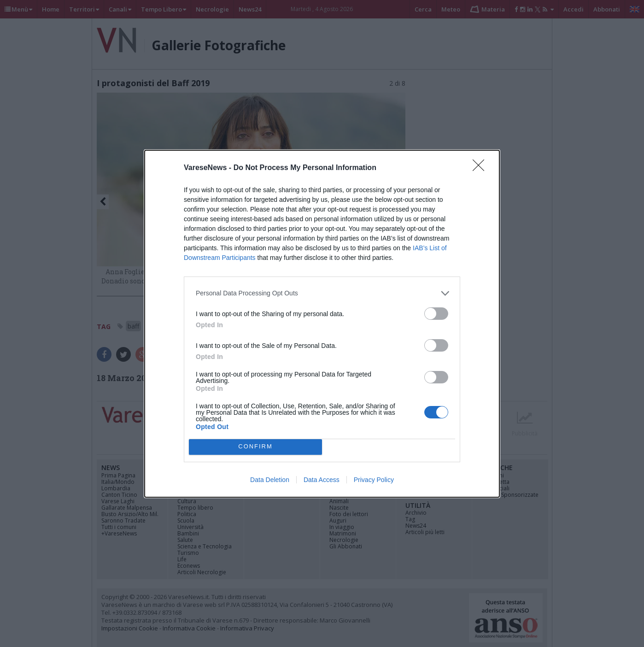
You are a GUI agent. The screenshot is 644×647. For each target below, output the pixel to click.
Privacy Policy (374, 480)
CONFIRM (255, 446)
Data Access (322, 480)
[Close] (481, 168)
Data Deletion (270, 480)
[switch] (436, 314)
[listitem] (322, 293)
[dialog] (322, 324)
